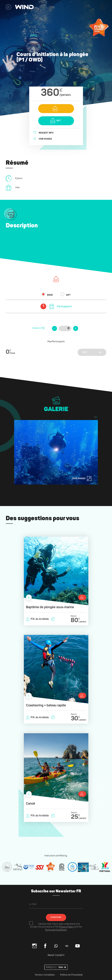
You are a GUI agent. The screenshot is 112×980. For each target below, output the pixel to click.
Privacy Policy (66, 927)
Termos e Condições (45, 975)
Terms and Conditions (56, 930)
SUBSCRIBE (56, 917)
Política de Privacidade (71, 975)
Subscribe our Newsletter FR (56, 891)
